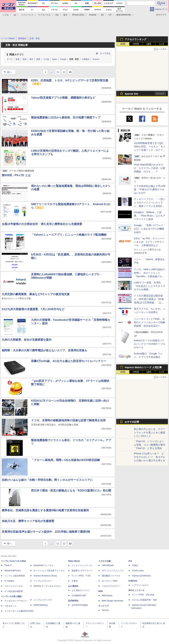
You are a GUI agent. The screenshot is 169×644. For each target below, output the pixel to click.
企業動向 (86, 59)
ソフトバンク (27, 15)
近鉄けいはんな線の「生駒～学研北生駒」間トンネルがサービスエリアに (47, 480)
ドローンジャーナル (14, 586)
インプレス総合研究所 (15, 576)
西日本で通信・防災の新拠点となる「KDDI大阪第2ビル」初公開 (71, 490)
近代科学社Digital (80, 605)
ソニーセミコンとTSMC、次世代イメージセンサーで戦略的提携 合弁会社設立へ (150, 322)
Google (63, 59)
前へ (7, 72)
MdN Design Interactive (113, 601)
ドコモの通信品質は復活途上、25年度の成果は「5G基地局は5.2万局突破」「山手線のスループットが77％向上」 (149, 303)
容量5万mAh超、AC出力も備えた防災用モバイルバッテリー (69, 361)
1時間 (123, 44)
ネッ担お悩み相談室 (14, 591)
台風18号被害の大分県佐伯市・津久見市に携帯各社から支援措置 (42, 224)
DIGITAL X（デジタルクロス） (48, 586)
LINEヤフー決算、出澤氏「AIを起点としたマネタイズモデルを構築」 (149, 286)
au (15, 15)
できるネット (11, 606)
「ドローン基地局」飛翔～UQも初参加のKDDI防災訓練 (65, 460)
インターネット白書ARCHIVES (19, 611)
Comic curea (138, 571)
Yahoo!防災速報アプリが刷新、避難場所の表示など (63, 98)
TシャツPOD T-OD (81, 576)
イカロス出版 (105, 561)
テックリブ (103, 606)
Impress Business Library (45, 576)
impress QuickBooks (141, 576)
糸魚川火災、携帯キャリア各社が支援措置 (28, 521)
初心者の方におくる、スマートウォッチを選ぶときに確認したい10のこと (150, 432)
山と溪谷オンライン (81, 590)
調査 (38, 59)
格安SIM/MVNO (124, 15)
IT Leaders (9, 581)
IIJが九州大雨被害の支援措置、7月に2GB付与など (33, 309)
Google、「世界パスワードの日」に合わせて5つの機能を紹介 (149, 229)
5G (102, 15)
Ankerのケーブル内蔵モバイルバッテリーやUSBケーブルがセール (150, 344)
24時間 (136, 44)
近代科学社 (73, 601)
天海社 (135, 565)
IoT (110, 15)
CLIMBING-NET (79, 596)
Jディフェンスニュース (113, 571)
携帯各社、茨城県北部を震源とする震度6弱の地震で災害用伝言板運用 (45, 510)
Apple (54, 59)
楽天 (65, 15)
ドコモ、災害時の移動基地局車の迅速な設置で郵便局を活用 (68, 420)
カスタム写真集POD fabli (144, 600)
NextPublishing (41, 605)
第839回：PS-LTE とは (16, 175)
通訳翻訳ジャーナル (111, 576)
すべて (10, 59)
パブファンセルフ (140, 585)
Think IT (8, 565)
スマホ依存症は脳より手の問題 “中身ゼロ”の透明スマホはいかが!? (150, 189)
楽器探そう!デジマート (82, 571)
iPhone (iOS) (78, 15)
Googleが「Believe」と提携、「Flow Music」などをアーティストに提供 (150, 216)
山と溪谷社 (73, 586)
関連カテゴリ (17, 54)
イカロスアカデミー (111, 586)
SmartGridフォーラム (44, 565)
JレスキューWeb (110, 581)
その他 (46, 59)
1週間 (149, 44)
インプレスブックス (43, 600)
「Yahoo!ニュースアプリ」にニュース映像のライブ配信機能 (69, 235)
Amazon (96, 59)
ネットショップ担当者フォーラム (49, 571)
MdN (101, 591)
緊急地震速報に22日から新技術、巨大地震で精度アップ (66, 117)
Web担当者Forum (13, 571)
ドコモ (6, 15)
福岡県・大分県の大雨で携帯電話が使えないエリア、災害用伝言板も (44, 350)
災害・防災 (74, 59)
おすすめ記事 (132, 422)
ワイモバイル (44, 15)
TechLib (105, 610)
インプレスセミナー (43, 581)
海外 (31, 59)
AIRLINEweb (108, 565)
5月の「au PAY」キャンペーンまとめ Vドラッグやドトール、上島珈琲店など (149, 242)
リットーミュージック (82, 565)
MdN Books (107, 596)
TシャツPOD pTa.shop (143, 595)
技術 (24, 59)
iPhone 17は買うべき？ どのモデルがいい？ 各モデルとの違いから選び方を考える (150, 457)
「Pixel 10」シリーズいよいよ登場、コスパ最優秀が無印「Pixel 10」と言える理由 (150, 445)
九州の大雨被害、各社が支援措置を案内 (27, 340)
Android (93, 15)
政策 (18, 59)
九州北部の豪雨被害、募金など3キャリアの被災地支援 (36, 294)
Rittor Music (74, 561)
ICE (130, 561)
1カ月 (162, 44)
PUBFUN (133, 581)
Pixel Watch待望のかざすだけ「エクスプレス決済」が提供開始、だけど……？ (150, 168)
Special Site (131, 94)
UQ (57, 15)
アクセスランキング (136, 39)
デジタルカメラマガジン (16, 601)
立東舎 (75, 581)
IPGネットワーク (136, 590)
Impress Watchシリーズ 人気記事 (143, 367)
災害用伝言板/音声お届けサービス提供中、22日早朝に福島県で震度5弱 (46, 532)
